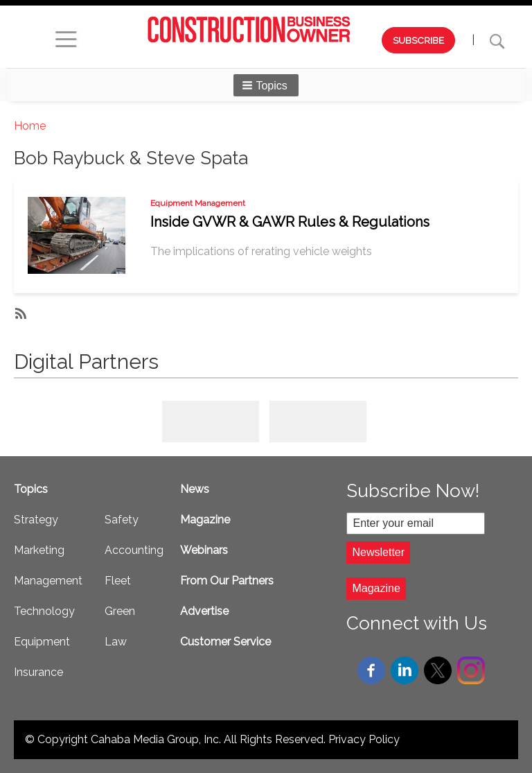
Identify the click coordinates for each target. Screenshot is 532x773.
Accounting (134, 550)
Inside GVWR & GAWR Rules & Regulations (290, 222)
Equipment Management (198, 203)
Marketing (39, 550)
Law (116, 642)
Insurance (38, 672)
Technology (44, 611)
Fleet (118, 581)
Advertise (204, 611)
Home (30, 126)
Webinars (204, 550)
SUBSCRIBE (418, 40)
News (195, 489)
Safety (122, 520)
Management (48, 581)
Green (120, 611)
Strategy (36, 520)
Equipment (42, 642)
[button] (266, 85)
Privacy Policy (364, 739)
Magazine (205, 520)
